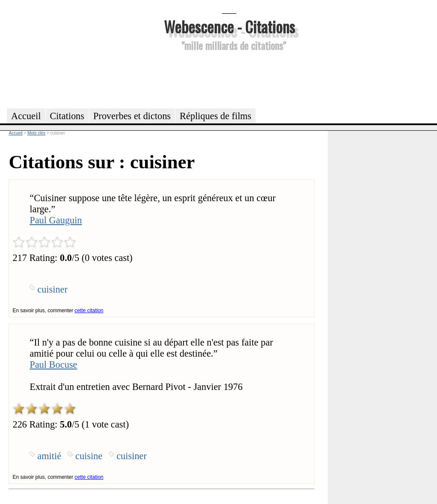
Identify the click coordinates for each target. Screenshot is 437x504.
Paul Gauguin (56, 220)
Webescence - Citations (229, 26)
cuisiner (52, 289)
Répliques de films (216, 116)
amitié (49, 456)
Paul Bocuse (53, 365)
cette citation (89, 311)
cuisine (89, 456)
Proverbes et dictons (132, 116)
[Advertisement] (229, 79)
